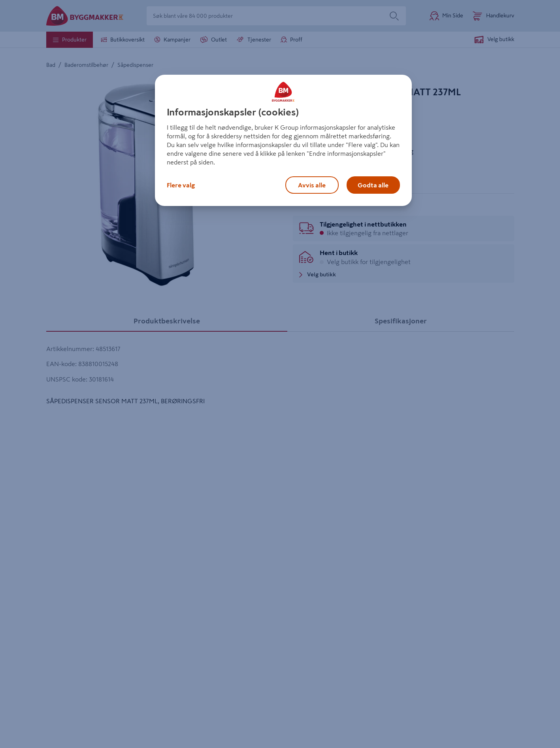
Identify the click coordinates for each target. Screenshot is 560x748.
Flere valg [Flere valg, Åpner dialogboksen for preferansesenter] (181, 185)
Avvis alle (312, 185)
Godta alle (373, 185)
